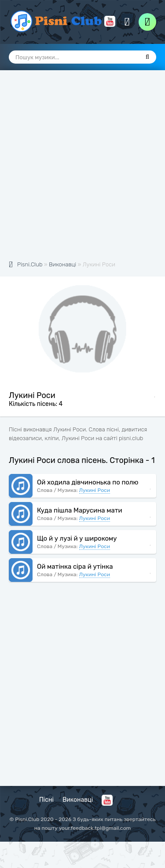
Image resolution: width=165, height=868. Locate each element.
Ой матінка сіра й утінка (75, 567)
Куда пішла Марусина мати (80, 510)
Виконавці (78, 800)
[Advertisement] (82, 170)
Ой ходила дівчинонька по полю (88, 482)
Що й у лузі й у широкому (77, 538)
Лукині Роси (95, 490)
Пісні (46, 800)
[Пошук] (147, 57)
